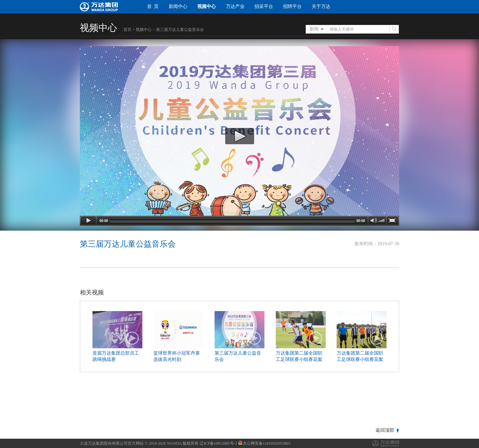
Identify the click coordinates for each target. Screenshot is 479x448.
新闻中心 (178, 6)
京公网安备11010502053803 (264, 443)
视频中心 (207, 6)
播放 (132, 338)
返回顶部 (385, 430)
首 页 (153, 6)
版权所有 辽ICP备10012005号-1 (210, 443)
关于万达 (321, 6)
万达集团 (386, 444)
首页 (127, 30)
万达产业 (235, 6)
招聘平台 (292, 6)
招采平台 (264, 6)
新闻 (314, 29)
